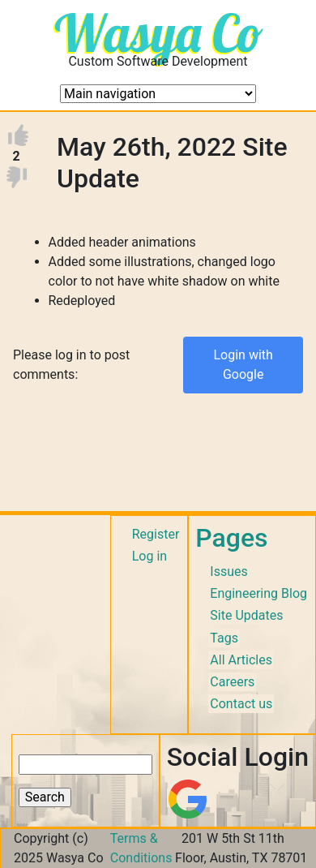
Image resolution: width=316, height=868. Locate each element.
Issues (228, 572)
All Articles (241, 660)
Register (156, 534)
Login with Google (243, 365)
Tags (224, 638)
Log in (149, 556)
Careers (232, 682)
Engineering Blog (258, 593)
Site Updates (246, 615)
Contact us (241, 704)
